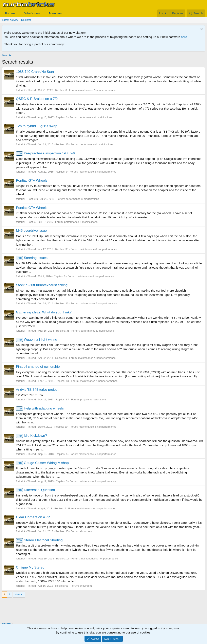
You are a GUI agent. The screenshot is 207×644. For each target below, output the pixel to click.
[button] (19, 13)
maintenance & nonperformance (97, 90)
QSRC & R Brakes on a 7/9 (37, 99)
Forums (10, 13)
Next (17, 594)
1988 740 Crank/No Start (35, 72)
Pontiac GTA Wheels (32, 181)
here (184, 37)
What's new (32, 13)
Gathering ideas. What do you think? (44, 312)
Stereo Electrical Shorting (39, 540)
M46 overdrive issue (31, 231)
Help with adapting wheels (40, 408)
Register (26, 20)
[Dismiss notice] (201, 30)
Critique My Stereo (30, 567)
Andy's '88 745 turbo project (37, 390)
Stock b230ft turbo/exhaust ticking (42, 285)
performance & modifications (96, 117)
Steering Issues (32, 258)
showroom (86, 531)
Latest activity (10, 20)
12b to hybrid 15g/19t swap (37, 126)
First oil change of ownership (38, 367)
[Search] (196, 13)
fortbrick (21, 90)
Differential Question (35, 490)
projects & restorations (93, 399)
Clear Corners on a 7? (33, 517)
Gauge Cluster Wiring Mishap (42, 463)
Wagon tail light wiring (37, 340)
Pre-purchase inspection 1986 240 (46, 153)
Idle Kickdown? (31, 436)
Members (55, 13)
